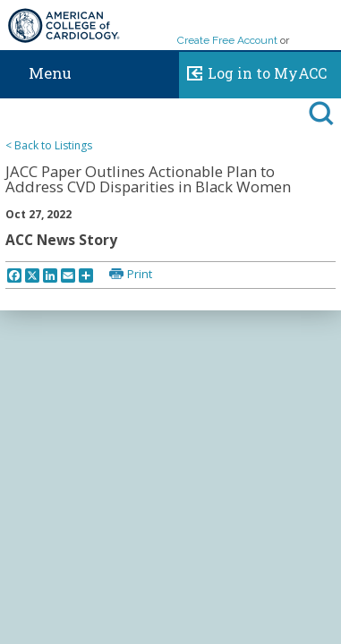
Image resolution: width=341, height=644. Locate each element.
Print (140, 274)
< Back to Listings (49, 145)
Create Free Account (227, 40)
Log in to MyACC (253, 71)
